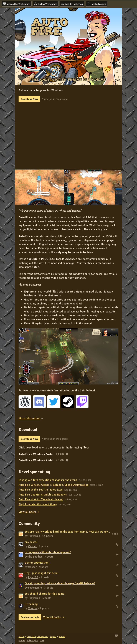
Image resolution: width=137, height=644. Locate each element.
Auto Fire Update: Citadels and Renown (43, 495)
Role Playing (32, 640)
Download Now (29, 99)
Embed (62, 636)
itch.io (21, 636)
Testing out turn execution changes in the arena (48, 480)
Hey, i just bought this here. (42, 573)
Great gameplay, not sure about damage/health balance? (60, 583)
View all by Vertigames (37, 636)
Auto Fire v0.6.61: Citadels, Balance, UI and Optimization (54, 485)
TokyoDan (34, 536)
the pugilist (35, 557)
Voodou (33, 608)
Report (53, 636)
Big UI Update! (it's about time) (38, 504)
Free (42, 640)
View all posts (27, 512)
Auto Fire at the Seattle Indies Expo (41, 490)
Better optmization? (37, 563)
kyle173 (33, 577)
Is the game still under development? (48, 552)
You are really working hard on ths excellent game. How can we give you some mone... (78, 532)
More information (31, 418)
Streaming (31, 604)
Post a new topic (30, 617)
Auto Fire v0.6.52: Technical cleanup (41, 499)
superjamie (35, 588)
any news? (31, 542)
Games (22, 640)
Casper (32, 546)
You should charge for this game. (45, 594)
